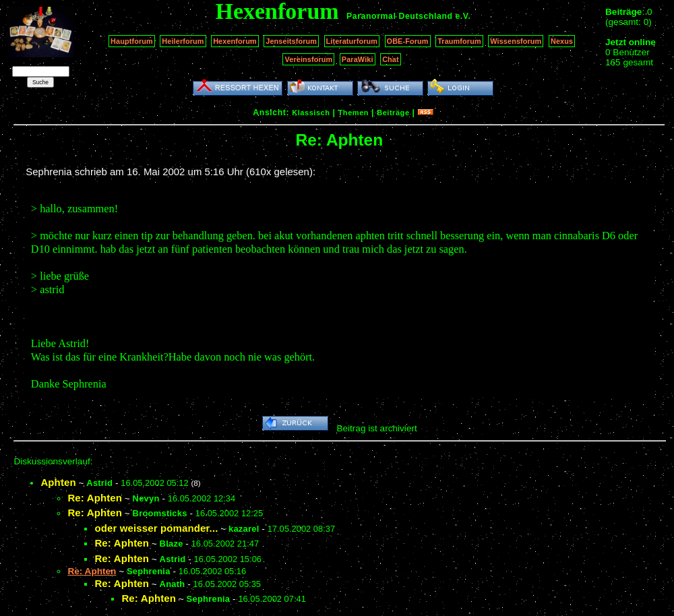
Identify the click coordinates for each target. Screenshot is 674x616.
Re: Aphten (95, 498)
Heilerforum (183, 41)
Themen (354, 113)
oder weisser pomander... (156, 528)
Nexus (562, 41)
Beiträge (393, 113)
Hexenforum (235, 41)
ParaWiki (358, 59)
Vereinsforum (308, 59)
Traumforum (459, 41)
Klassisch (311, 113)
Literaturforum (352, 41)
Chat (391, 59)
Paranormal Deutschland (400, 16)
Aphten (58, 482)
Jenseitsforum (291, 41)
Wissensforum (516, 41)
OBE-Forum (408, 41)
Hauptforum (132, 41)
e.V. (463, 16)
